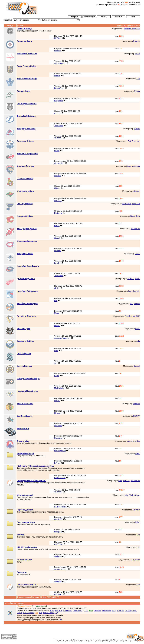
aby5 (56, 288)
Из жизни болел (24, 560)
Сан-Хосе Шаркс (25, 416)
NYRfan (58, 38)
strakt (129, 441)
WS (40, 613)
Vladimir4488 (29, 613)
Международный (25, 495)
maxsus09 (127, 204)
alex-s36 (59, 610)
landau (57, 326)
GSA (138, 316)
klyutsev (58, 413)
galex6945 (78, 610)
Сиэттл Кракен (24, 353)
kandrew (97, 610)
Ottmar (137, 91)
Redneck (136, 204)
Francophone (60, 450)
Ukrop (57, 313)
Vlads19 (136, 403)
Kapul (57, 375)
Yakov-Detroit (49, 613)
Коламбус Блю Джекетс (28, 266)
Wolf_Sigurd (135, 495)
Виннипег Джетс (25, 41)
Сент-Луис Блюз (25, 204)
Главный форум (25, 29)
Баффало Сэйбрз (25, 341)
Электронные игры (26, 522)
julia (138, 79)
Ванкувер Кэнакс (25, 254)
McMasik (136, 29)
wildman (136, 191)
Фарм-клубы (23, 441)
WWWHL (21, 535)
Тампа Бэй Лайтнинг (27, 116)
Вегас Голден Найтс (26, 66)
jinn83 (86, 610)
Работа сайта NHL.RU (27, 585)
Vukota (137, 304)
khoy (114, 610)
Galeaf (57, 238)
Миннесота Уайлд (25, 191)
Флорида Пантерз (25, 166)
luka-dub (136, 441)
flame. (57, 226)
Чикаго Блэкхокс (25, 403)
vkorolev (58, 557)
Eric (131, 304)
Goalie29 (58, 519)
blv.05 (137, 54)
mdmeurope (59, 63)
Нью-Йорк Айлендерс (27, 304)
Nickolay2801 (131, 610)
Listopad (58, 532)
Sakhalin (127, 29)
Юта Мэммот (23, 428)
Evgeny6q (59, 101)
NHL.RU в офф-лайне (27, 547)
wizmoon (58, 425)
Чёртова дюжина (25, 510)
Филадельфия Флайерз (28, 378)
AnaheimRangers (62, 338)
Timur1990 (59, 126)
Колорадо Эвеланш (26, 129)
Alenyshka (59, 163)
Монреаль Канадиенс (27, 241)
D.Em (138, 279)
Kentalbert (106, 610)
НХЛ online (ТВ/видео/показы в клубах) (36, 466)
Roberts (137, 41)
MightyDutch (60, 388)
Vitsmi (19, 613)
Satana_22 (135, 229)
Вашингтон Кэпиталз (27, 54)
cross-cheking (60, 569)
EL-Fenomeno (60, 507)
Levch (137, 254)
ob (61, 620)
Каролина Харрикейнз (27, 154)
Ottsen (57, 188)
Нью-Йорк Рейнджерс (27, 291)
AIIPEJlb (58, 544)
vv (55, 363)
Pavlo (138, 329)
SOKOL (131, 279)
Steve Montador (133, 166)
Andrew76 (68, 610)
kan (130, 291)
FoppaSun (59, 88)
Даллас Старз (23, 91)
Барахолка (22, 572)
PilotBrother (130, 316)
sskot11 (58, 176)
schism (57, 76)
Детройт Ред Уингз (26, 279)
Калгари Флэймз (25, 216)
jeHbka (137, 129)
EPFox (57, 463)
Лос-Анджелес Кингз (27, 104)
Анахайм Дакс (24, 329)
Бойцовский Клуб (25, 453)
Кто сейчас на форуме (14, 603)
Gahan (57, 400)
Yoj (57, 613)
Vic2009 (58, 138)
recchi (57, 113)
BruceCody (135, 216)
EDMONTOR (60, 478)
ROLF (130, 141)
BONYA (137, 416)
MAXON (120, 610)
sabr (138, 341)
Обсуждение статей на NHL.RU (32, 481)
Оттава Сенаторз (25, 179)
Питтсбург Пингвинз (27, 316)
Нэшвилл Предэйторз (27, 391)
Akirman (58, 594)
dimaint (137, 366)
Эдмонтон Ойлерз (25, 141)
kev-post (58, 201)
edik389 (58, 251)
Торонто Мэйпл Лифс (27, 79)
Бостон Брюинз (24, 366)
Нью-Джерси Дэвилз (27, 229)
